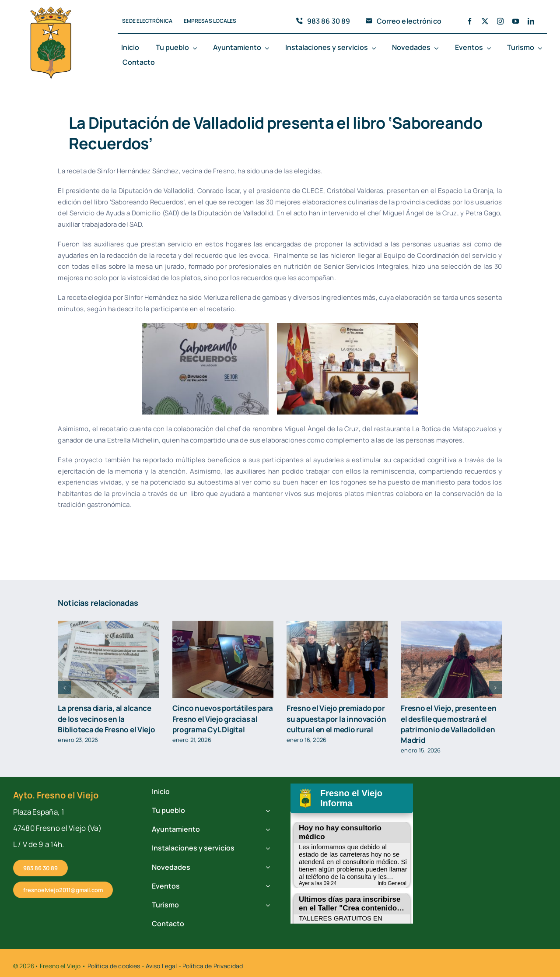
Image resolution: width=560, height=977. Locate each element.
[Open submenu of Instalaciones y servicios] (375, 48)
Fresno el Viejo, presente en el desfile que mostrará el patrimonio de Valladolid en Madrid (448, 724)
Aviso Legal (161, 966)
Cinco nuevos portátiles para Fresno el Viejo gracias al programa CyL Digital (223, 719)
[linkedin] (531, 21)
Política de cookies (114, 966)
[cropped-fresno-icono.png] (51, 9)
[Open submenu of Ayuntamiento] (269, 48)
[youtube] (516, 21)
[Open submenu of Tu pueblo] (196, 48)
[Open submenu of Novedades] (438, 48)
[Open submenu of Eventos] (490, 48)
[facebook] (470, 21)
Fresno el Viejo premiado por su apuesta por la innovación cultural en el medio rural (336, 719)
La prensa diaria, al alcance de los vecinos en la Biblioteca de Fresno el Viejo (106, 719)
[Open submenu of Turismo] (542, 48)
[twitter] (485, 21)
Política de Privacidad (213, 966)
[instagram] (500, 21)
